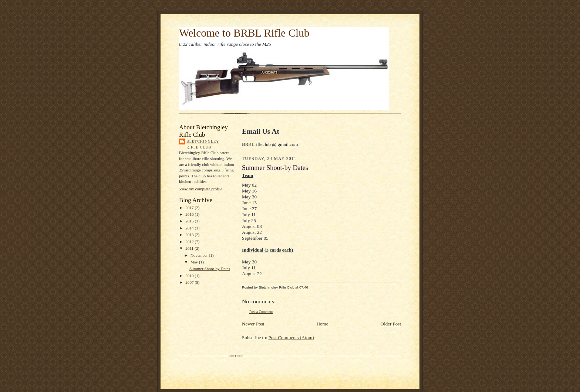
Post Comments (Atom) (291, 338)
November (200, 255)
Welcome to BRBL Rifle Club (244, 33)
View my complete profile (201, 189)
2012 (190, 242)
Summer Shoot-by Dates (210, 269)
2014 (190, 228)
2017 (190, 208)
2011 (190, 248)
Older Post (391, 324)
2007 (190, 282)
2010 (190, 276)
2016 (190, 214)
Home (323, 324)
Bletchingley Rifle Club (203, 144)
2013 (190, 235)
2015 (190, 221)
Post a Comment (261, 312)
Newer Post (253, 324)
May (195, 262)
